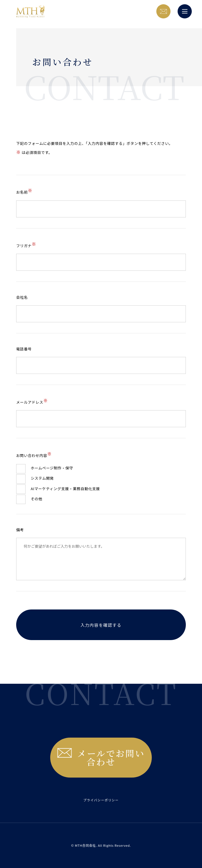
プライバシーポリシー (101, 800)
